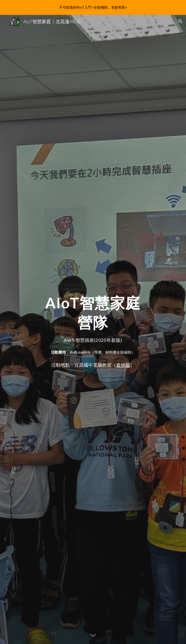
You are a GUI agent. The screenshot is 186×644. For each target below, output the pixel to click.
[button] (180, 21)
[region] (93, 7)
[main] (93, 311)
